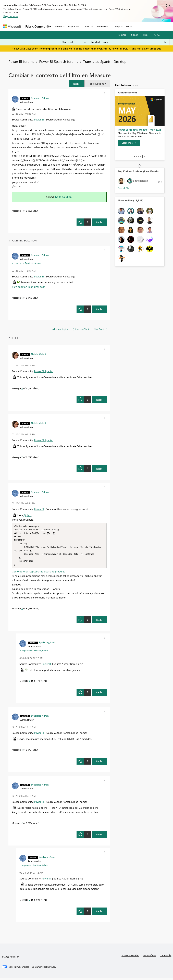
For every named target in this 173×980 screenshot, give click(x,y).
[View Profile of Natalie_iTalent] (39, 354)
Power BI (39, 119)
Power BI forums (21, 61)
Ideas (87, 26)
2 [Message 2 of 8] (22, 825)
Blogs (117, 26)
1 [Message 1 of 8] (22, 211)
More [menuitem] (129, 26)
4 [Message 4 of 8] (22, 752)
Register (122, 35)
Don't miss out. (153, 48)
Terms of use (149, 957)
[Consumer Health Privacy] (44, 969)
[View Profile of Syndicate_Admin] (40, 98)
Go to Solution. (64, 197)
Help (145, 35)
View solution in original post (28, 287)
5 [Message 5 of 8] (22, 610)
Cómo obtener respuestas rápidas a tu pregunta (39, 573)
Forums (59, 26)
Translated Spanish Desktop (105, 61)
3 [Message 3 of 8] (30, 902)
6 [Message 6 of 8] (22, 298)
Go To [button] (157, 35)
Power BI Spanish (44, 371)
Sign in (135, 35)
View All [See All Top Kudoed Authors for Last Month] (123, 188)
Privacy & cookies (130, 957)
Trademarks (165, 957)
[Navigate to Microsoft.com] (12, 26)
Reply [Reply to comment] (99, 309)
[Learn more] (129, 143)
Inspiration (73, 26)
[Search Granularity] (74, 42)
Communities (102, 26)
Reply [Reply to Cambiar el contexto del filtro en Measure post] (99, 222)
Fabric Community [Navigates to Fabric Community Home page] (38, 26)
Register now (11, 16)
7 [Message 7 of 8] (22, 457)
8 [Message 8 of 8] (22, 388)
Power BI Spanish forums (59, 61)
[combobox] (129, 42)
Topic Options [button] (96, 84)
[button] (76, 84)
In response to (26, 263)
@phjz (27, 515)
